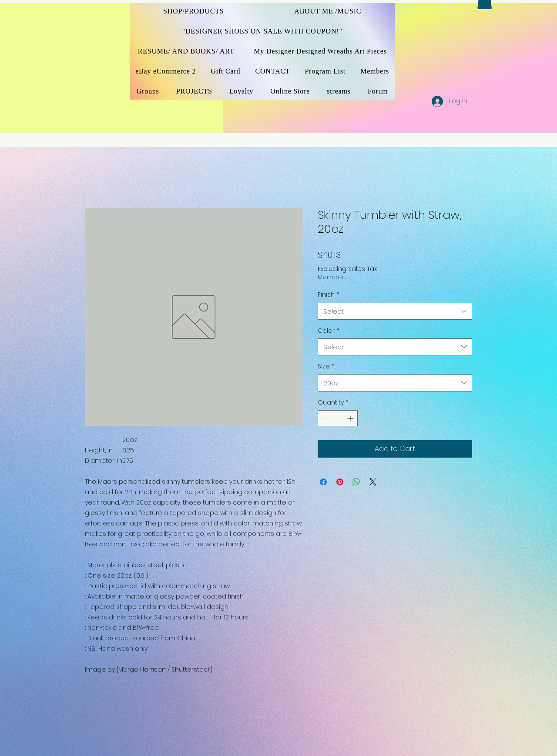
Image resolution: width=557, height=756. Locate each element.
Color (328, 331)
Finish (328, 295)
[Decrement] (324, 418)
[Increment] (351, 418)
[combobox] (395, 311)
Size (326, 366)
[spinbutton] (338, 418)
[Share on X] (373, 482)
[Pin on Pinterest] (340, 482)
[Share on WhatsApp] (356, 482)
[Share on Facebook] (323, 482)
